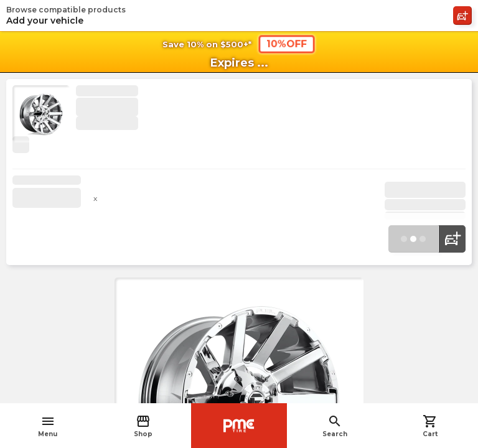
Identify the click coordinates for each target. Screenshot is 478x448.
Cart (430, 426)
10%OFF (287, 44)
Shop (143, 426)
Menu (48, 426)
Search (335, 426)
